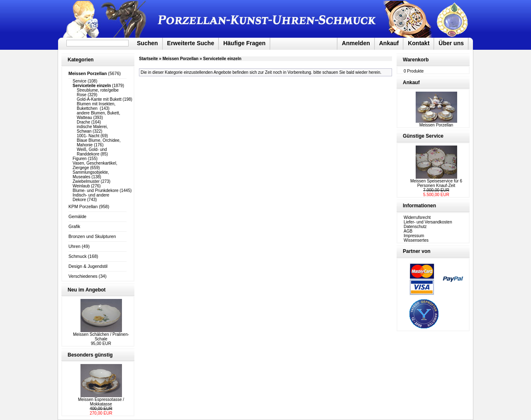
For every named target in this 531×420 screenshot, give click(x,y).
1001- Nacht (88, 136)
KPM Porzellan (83, 206)
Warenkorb (416, 60)
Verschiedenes (83, 276)
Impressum (414, 236)
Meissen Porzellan (181, 59)
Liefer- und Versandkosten (428, 222)
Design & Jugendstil (88, 266)
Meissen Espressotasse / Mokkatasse (101, 402)
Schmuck (78, 256)
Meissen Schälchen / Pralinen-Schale (101, 337)
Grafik (74, 226)
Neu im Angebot (87, 290)
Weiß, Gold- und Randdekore (92, 152)
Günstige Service (423, 136)
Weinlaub (81, 186)
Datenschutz (415, 227)
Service (79, 81)
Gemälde (77, 216)
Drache (83, 122)
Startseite (149, 59)
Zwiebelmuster (86, 181)
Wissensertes (416, 240)
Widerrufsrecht (417, 217)
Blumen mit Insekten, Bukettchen (96, 106)
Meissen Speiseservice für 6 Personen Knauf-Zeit (436, 183)
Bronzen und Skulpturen (92, 236)
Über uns (451, 43)
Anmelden (356, 43)
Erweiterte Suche (191, 43)
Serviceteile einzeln (222, 59)
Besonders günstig (90, 355)
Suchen (147, 43)
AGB (408, 231)
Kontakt (419, 43)
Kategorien (81, 60)
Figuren (80, 159)
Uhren (74, 246)
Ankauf (389, 43)
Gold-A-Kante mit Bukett (99, 99)
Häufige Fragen (244, 43)
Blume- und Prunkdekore (96, 191)
